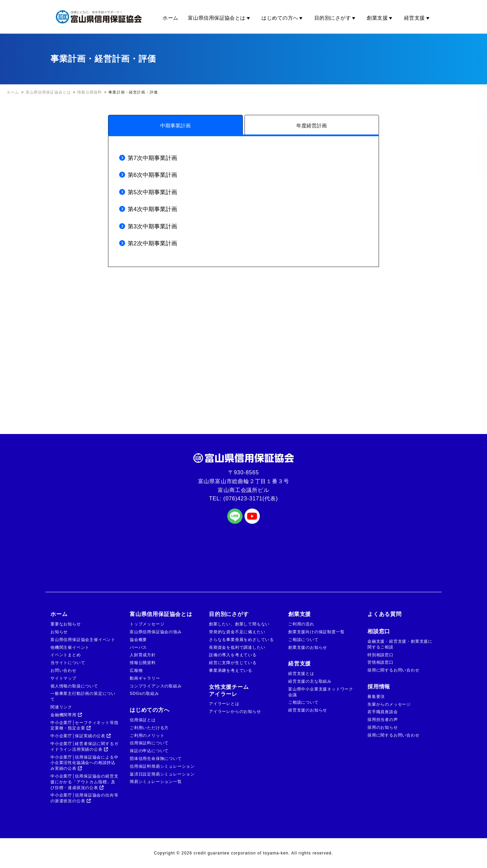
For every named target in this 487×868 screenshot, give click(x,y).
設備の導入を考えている (233, 655)
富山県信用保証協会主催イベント (83, 640)
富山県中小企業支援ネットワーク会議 (321, 692)
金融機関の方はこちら (476, 90)
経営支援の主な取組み (310, 681)
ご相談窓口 (476, 153)
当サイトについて (68, 663)
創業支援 (380, 18)
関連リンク (61, 707)
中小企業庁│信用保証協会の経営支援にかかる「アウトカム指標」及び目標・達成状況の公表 (84, 782)
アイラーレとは (224, 704)
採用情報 (379, 687)
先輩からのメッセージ (389, 704)
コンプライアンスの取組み (156, 686)
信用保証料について (149, 743)
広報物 (136, 670)
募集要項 (376, 697)
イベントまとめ (66, 655)
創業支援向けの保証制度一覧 (316, 632)
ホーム (170, 18)
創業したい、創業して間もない (239, 624)
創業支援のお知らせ (308, 647)
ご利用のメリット (147, 736)
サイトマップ (63, 678)
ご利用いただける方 (149, 728)
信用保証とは (143, 720)
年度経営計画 (312, 126)
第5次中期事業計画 (152, 192)
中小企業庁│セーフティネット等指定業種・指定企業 (84, 726)
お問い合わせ (63, 670)
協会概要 (138, 640)
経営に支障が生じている (233, 663)
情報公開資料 (143, 663)
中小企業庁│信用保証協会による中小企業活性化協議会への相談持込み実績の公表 (84, 763)
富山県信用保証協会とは (220, 18)
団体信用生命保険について (156, 759)
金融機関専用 (66, 715)
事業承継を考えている (231, 670)
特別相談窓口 (380, 655)
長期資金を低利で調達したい (237, 647)
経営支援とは (301, 674)
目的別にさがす (336, 18)
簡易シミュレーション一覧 (156, 782)
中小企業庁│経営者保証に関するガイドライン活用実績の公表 (84, 747)
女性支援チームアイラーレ (229, 690)
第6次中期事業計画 (152, 175)
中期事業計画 (175, 126)
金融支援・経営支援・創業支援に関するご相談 (400, 644)
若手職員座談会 (383, 712)
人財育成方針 (143, 655)
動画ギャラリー (145, 678)
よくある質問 (385, 614)
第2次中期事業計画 (152, 243)
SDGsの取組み (144, 694)
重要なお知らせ (66, 624)
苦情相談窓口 (380, 662)
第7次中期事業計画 (152, 158)
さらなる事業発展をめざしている (241, 640)
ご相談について (303, 640)
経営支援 (418, 18)
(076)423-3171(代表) (251, 499)
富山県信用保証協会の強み (156, 632)
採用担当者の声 (383, 720)
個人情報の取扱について (74, 686)
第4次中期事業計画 (152, 209)
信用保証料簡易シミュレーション (162, 766)
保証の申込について (149, 751)
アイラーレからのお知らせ (235, 711)
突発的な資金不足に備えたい (237, 632)
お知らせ (59, 632)
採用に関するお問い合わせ (394, 670)
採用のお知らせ (383, 727)
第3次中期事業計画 (152, 226)
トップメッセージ (147, 624)
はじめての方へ (283, 18)
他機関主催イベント (70, 647)
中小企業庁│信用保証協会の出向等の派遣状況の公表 (84, 798)
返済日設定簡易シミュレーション (162, 774)
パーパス (138, 647)
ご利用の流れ (301, 624)
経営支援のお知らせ (308, 710)
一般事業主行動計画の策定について (83, 696)
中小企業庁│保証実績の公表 (81, 736)
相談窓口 (379, 631)
